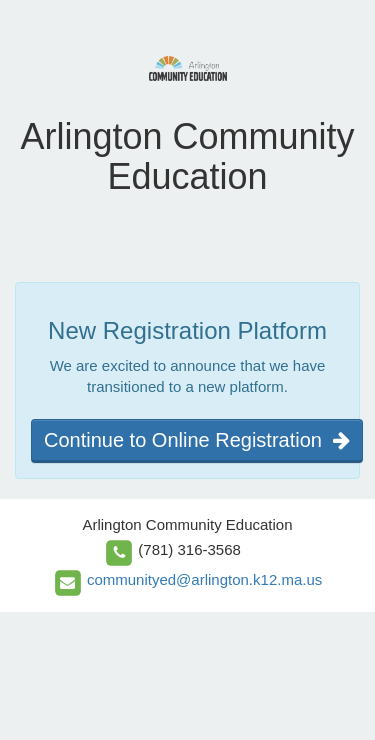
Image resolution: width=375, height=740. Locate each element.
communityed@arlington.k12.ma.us (204, 579)
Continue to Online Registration (197, 440)
